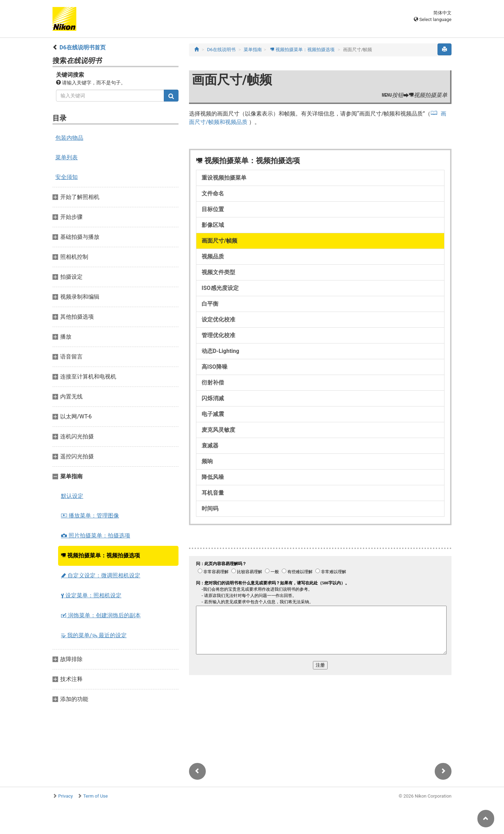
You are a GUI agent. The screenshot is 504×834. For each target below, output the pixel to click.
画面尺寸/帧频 (219, 241)
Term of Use (96, 796)
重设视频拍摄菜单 (224, 178)
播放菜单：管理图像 (90, 516)
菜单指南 (253, 50)
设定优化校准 (218, 319)
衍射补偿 (213, 383)
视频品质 (213, 256)
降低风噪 (213, 477)
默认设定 (72, 496)
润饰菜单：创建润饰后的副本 (101, 615)
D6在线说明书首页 (83, 47)
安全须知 (66, 177)
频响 (207, 461)
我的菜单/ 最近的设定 (94, 635)
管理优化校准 (218, 335)
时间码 (210, 509)
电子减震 (213, 414)
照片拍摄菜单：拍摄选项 (96, 536)
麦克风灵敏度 (218, 430)
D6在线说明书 (221, 50)
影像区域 (213, 225)
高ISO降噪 (215, 367)
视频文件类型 (218, 272)
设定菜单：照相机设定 (91, 595)
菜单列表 (66, 157)
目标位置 (213, 209)
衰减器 (210, 446)
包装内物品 (69, 138)
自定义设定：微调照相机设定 (101, 575)
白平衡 (210, 304)
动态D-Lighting (220, 351)
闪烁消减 (213, 398)
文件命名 (213, 193)
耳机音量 (213, 493)
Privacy (65, 796)
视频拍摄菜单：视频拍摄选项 (100, 555)
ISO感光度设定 (220, 288)
